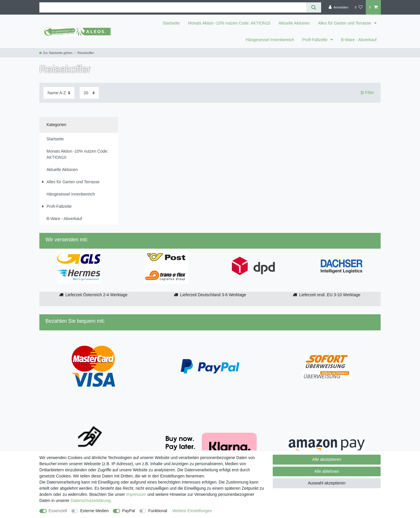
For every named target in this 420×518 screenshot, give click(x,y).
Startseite (171, 23)
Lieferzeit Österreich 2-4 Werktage (96, 295)
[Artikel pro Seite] (89, 93)
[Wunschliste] (359, 7)
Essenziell (58, 511)
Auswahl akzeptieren (327, 483)
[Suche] (314, 7)
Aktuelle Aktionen (294, 23)
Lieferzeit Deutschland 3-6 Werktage (213, 295)
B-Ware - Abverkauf (359, 40)
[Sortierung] (59, 93)
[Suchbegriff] (173, 7)
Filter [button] (367, 93)
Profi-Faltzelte (315, 40)
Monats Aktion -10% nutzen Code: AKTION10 (229, 23)
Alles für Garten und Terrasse (345, 23)
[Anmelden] (338, 7)
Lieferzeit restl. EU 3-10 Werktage (330, 295)
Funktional (158, 511)
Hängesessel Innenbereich (270, 40)
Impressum (136, 494)
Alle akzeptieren (327, 459)
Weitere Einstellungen (192, 511)
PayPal (129, 511)
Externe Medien (94, 511)
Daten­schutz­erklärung (90, 500)
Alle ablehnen (327, 471)
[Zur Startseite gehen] (56, 53)
